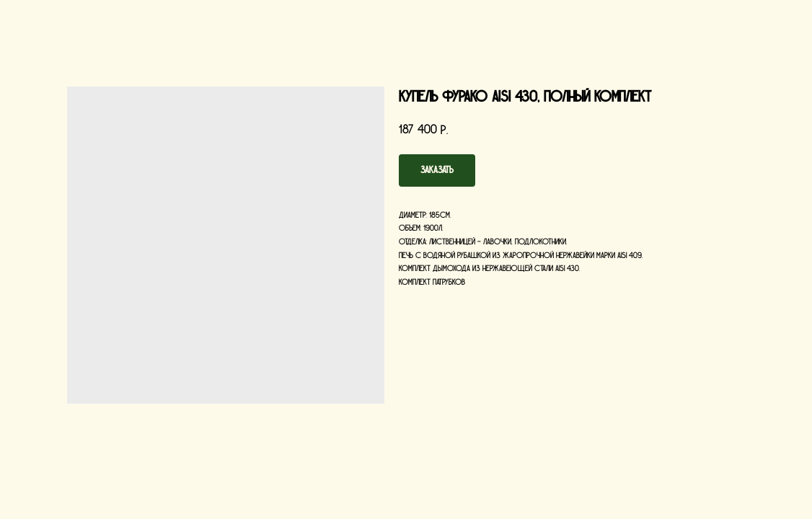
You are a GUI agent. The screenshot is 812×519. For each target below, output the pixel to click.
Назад (35, 21)
